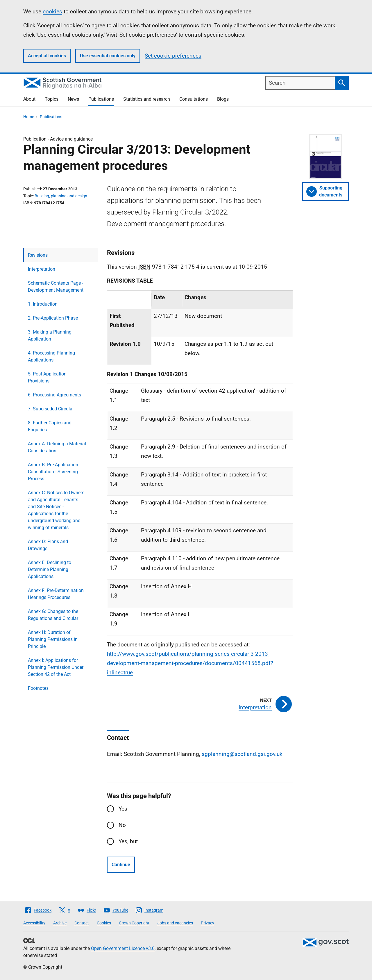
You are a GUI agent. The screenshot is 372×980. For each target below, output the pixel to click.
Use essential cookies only (108, 56)
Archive (60, 923)
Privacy (208, 923)
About (29, 99)
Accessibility (34, 923)
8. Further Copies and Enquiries (50, 426)
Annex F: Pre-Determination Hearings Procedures (56, 594)
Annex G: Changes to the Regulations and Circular (53, 615)
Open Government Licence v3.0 (123, 948)
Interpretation (42, 269)
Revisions (38, 255)
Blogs (223, 99)
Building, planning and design (61, 196)
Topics (52, 99)
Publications (101, 99)
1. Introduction (43, 304)
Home (29, 117)
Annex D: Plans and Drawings (48, 545)
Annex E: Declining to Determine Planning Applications (50, 569)
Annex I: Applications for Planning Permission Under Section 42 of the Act (56, 667)
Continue (121, 865)
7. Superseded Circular (51, 409)
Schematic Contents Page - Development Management (56, 287)
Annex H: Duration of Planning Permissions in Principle (53, 639)
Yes (123, 809)
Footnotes (38, 688)
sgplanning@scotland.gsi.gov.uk (242, 754)
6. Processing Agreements (54, 395)
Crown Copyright (134, 923)
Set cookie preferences (173, 56)
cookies (52, 11)
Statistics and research (147, 99)
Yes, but (128, 841)
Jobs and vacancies (175, 923)
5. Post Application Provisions (47, 377)
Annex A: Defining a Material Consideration (57, 447)
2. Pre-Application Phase (53, 318)
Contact (82, 923)
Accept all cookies (47, 56)
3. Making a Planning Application (50, 335)
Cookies (104, 923)
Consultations (194, 99)
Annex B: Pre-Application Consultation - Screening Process (53, 472)
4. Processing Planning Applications (51, 356)
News (73, 99)
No (122, 825)
